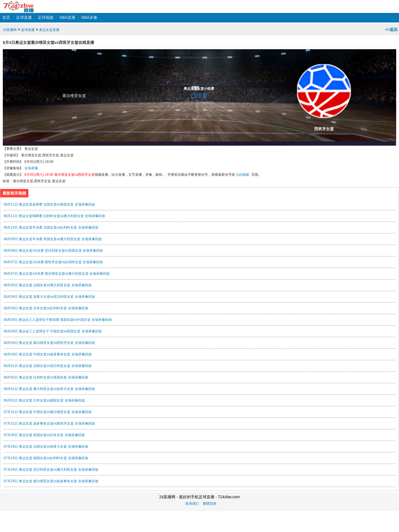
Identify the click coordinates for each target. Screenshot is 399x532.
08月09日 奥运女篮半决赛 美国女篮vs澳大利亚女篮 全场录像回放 (53, 239)
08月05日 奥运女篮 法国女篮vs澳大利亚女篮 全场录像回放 (48, 285)
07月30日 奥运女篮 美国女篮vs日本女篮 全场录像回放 (44, 435)
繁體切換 (210, 504)
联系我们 (192, 504)
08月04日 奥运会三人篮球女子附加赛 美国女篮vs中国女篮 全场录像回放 (58, 320)
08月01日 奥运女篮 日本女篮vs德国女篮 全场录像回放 (44, 400)
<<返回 (391, 30)
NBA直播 (67, 17)
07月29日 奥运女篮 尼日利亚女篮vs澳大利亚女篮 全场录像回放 (51, 470)
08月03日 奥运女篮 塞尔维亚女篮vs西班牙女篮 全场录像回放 (49, 343)
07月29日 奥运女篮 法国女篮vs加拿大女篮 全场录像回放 (46, 447)
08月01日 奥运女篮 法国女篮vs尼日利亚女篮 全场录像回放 (48, 366)
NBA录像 (89, 17)
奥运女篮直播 (49, 30)
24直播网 (18, 4)
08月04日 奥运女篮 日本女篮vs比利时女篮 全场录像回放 (46, 308)
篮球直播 (28, 30)
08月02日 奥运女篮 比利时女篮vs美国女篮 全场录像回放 (46, 377)
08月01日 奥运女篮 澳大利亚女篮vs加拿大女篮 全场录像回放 (49, 389)
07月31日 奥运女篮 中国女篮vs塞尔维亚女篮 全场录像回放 (48, 412)
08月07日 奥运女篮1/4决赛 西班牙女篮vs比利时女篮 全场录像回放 (53, 262)
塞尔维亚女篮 (74, 96)
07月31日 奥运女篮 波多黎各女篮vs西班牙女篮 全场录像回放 (49, 423)
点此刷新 (242, 175)
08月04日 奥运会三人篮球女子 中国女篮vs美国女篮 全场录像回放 (53, 331)
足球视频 (46, 17)
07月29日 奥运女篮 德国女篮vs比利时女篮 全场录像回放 (46, 458)
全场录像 (31, 168)
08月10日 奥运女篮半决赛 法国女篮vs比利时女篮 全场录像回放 (51, 227)
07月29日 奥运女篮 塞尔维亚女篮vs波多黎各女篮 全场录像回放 (51, 481)
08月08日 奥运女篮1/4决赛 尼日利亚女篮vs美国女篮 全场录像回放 (53, 251)
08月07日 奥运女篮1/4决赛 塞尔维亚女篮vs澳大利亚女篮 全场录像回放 (57, 274)
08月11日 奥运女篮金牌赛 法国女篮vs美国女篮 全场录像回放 (49, 204)
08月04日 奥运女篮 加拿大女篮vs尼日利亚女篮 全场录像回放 (49, 297)
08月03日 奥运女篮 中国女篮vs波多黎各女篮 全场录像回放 (48, 354)
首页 (6, 17)
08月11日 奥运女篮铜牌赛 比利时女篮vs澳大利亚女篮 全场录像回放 (54, 216)
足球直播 (24, 17)
